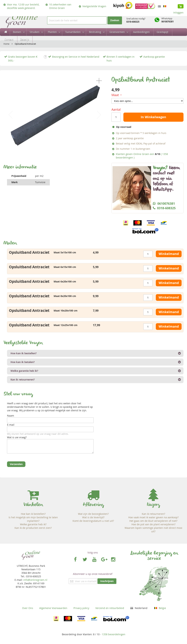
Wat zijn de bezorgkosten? (93, 514)
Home (6, 44)
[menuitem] (18, 32)
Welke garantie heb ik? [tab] (24, 371)
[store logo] (21, 20)
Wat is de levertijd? (93, 517)
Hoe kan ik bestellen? (33, 514)
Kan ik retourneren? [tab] (23, 380)
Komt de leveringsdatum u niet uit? (93, 521)
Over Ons (28, 608)
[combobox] (77, 20)
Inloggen (178, 13)
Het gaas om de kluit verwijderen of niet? (153, 521)
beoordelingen (114, 634)
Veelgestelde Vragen (94, 6)
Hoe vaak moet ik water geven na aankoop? (153, 517)
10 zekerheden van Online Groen (60, 6)
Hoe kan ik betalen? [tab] (23, 362)
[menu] (93, 36)
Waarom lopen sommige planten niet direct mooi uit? (153, 530)
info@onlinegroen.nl (35, 580)
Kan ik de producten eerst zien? (33, 528)
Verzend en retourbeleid (110, 608)
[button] (99, 81)
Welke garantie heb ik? (33, 524)
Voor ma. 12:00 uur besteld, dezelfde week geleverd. (23, 6)
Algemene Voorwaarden (53, 608)
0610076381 (168, 22)
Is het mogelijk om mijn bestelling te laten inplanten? (33, 519)
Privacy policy (81, 608)
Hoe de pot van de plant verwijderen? (153, 524)
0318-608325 (133, 22)
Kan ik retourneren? (153, 514)
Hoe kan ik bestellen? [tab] (24, 353)
